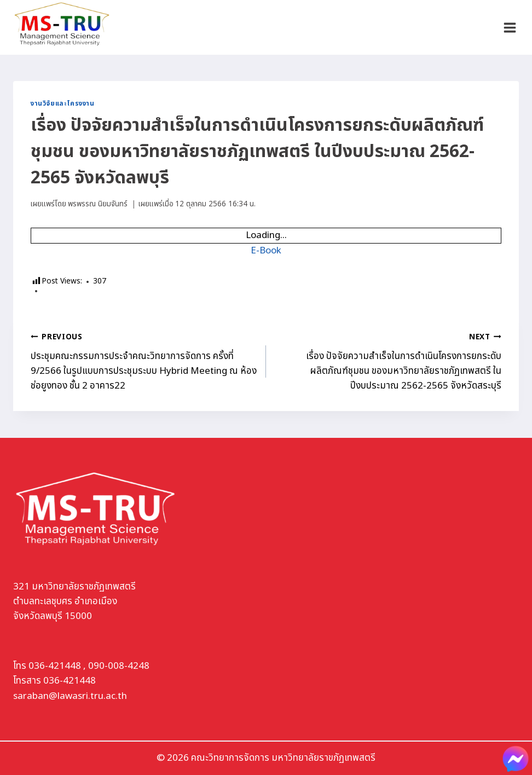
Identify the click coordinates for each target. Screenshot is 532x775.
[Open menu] (510, 27)
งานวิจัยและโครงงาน (63, 103)
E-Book (266, 251)
